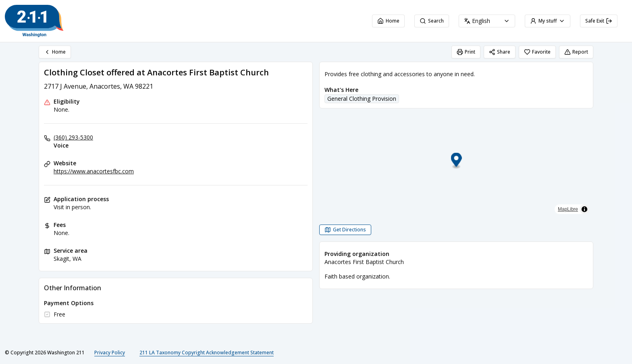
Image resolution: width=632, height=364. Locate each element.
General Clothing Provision (362, 99)
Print (466, 52)
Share (500, 52)
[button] (456, 161)
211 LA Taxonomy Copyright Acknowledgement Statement (207, 353)
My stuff (548, 21)
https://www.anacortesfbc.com (94, 171)
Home (388, 21)
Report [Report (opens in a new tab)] (576, 52)
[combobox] (487, 21)
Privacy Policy (110, 353)
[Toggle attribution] (584, 209)
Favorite (537, 52)
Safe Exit (599, 21)
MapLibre (568, 209)
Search (432, 21)
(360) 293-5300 (73, 137)
